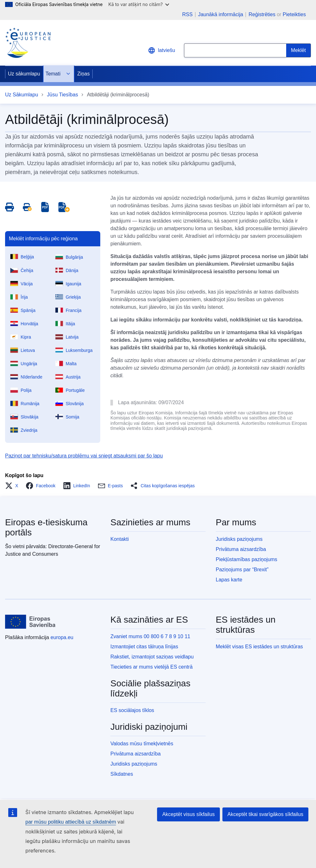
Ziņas (84, 74)
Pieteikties (294, 14)
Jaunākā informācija (221, 15)
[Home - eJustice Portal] (28, 43)
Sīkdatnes (122, 774)
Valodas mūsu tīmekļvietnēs (142, 744)
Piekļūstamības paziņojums (247, 559)
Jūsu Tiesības (63, 95)
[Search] (299, 50)
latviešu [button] (161, 50)
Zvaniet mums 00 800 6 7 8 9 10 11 (150, 636)
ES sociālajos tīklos (132, 710)
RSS (187, 15)
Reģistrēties (262, 14)
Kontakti (120, 539)
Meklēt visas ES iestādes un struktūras (259, 647)
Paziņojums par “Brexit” (242, 570)
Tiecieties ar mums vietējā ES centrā (151, 667)
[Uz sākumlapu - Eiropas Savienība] (30, 622)
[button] (13, 486)
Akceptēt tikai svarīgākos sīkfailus (265, 814)
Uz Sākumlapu (22, 95)
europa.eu (62, 637)
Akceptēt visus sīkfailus (188, 814)
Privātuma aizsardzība (241, 549)
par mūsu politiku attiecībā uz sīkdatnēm (71, 822)
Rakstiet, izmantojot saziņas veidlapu (152, 657)
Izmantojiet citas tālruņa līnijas (144, 647)
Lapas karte (229, 580)
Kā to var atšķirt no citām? (139, 4)
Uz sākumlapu (24, 74)
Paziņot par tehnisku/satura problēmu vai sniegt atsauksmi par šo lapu (84, 456)
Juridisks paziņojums (239, 539)
